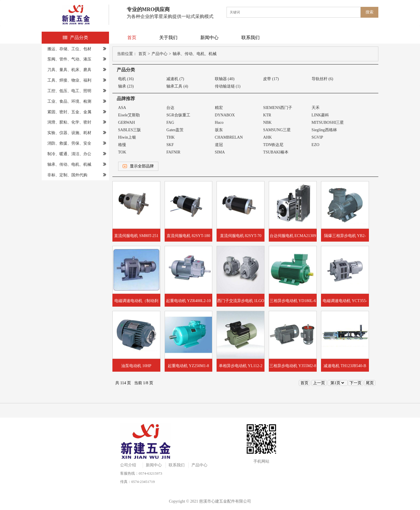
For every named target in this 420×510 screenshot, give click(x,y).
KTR (267, 115)
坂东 (219, 130)
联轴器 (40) (225, 79)
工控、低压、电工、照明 (69, 91)
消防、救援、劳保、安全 (69, 143)
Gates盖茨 (175, 130)
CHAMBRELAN (229, 137)
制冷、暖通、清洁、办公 (69, 154)
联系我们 (251, 38)
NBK (267, 123)
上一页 (319, 383)
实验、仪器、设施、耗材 (69, 133)
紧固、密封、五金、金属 (69, 112)
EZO (315, 145)
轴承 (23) (126, 86)
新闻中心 (209, 38)
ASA (122, 108)
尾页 (370, 383)
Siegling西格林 (324, 130)
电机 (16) (126, 79)
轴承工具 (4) (177, 86)
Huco (219, 123)
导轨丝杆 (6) (322, 79)
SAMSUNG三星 (277, 130)
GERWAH (127, 123)
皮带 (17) (271, 79)
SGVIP (317, 137)
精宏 (219, 108)
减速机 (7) (175, 79)
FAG (170, 123)
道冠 (219, 145)
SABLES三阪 (130, 130)
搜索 (369, 12)
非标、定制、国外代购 (67, 175)
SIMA (220, 152)
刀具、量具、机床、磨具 (69, 70)
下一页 (356, 383)
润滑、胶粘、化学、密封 (69, 122)
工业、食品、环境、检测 (69, 101)
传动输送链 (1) (228, 86)
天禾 (316, 108)
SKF (170, 145)
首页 (132, 38)
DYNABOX (225, 115)
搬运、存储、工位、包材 (69, 49)
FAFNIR (173, 152)
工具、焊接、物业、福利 (69, 80)
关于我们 (168, 38)
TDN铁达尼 (273, 145)
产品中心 (159, 54)
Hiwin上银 (127, 137)
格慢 (122, 145)
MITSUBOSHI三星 (328, 123)
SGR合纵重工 (178, 115)
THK (170, 137)
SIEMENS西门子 (278, 108)
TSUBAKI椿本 (276, 152)
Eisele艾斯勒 (129, 115)
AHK (267, 137)
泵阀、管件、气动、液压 (69, 59)
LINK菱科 (320, 115)
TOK (122, 152)
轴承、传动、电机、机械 (69, 164)
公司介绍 (128, 465)
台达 (170, 108)
